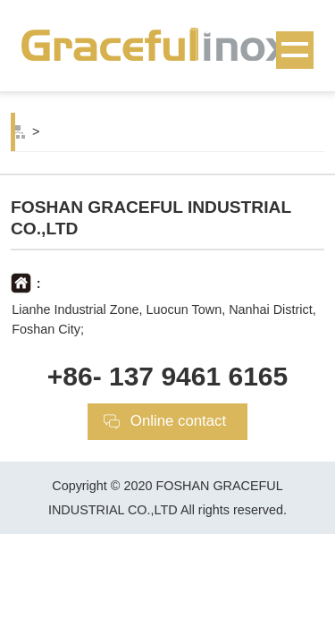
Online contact (178, 421)
